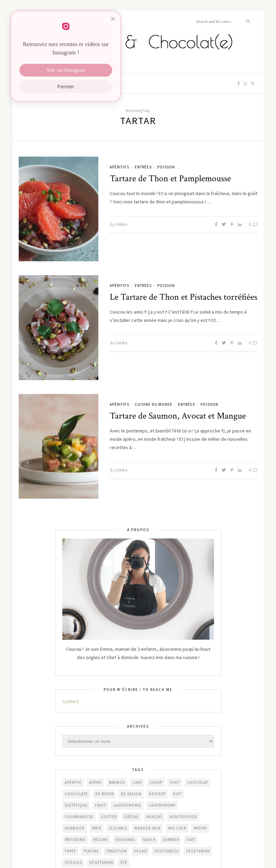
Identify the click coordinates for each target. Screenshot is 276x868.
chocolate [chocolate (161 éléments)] (76, 794)
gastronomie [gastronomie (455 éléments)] (127, 805)
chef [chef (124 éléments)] (175, 782)
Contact (70, 701)
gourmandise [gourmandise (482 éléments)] (79, 817)
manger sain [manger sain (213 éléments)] (148, 828)
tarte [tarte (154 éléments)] (70, 851)
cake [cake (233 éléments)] (137, 782)
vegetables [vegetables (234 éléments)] (167, 851)
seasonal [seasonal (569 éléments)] (125, 840)
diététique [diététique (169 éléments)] (76, 805)
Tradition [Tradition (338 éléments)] (117, 851)
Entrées (143, 167)
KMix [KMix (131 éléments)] (97, 828)
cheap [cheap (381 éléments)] (156, 782)
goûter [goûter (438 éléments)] (109, 817)
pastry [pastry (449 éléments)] (200, 828)
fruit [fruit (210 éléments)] (100, 805)
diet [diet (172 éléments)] (177, 794)
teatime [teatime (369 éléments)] (91, 851)
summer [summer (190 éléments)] (171, 840)
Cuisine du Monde (154, 404)
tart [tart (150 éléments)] (191, 840)
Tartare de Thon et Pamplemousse (170, 178)
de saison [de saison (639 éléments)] (131, 794)
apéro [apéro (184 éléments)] (95, 782)
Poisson (166, 167)
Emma (122, 224)
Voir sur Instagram (66, 73)
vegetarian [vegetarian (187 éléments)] (198, 851)
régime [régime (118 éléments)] (101, 840)
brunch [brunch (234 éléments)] (117, 782)
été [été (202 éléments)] (124, 862)
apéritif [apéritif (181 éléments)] (73, 782)
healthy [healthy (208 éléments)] (154, 817)
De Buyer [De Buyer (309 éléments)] (104, 794)
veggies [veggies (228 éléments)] (73, 862)
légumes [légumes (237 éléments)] (118, 828)
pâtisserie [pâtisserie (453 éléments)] (75, 840)
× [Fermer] (113, 22)
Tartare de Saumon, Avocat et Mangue (178, 416)
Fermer (66, 89)
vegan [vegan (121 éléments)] (141, 851)
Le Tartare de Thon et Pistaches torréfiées (184, 297)
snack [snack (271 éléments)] (149, 840)
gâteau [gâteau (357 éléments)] (131, 817)
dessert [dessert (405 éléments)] (157, 794)
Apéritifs (119, 167)
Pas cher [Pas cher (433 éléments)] (177, 828)
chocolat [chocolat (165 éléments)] (198, 782)
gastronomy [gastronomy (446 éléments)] (162, 805)
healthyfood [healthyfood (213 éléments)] (184, 817)
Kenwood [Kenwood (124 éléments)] (75, 828)
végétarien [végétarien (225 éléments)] (101, 862)
